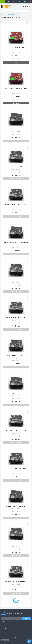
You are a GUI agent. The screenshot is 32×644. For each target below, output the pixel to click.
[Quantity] (16, 59)
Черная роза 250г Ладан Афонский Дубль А (16, 582)
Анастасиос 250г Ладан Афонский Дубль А (16, 129)
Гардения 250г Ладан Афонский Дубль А (16, 355)
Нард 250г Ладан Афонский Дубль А (16, 393)
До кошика (16, 62)
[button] (13, 2)
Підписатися (26, 619)
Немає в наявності (16, 141)
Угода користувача (11, 621)
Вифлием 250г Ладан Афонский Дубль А (16, 318)
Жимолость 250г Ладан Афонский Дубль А (16, 88)
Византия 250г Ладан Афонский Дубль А (16, 280)
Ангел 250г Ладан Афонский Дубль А (16, 167)
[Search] (29, 11)
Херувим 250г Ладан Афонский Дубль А (16, 544)
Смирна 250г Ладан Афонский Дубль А (16, 468)
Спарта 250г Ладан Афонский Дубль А (16, 506)
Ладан (5, 15)
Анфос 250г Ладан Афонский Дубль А (16, 47)
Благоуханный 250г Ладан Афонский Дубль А (16, 242)
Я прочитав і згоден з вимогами (13, 621)
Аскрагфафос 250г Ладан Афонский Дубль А (16, 204)
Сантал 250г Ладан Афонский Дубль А (16, 431)
